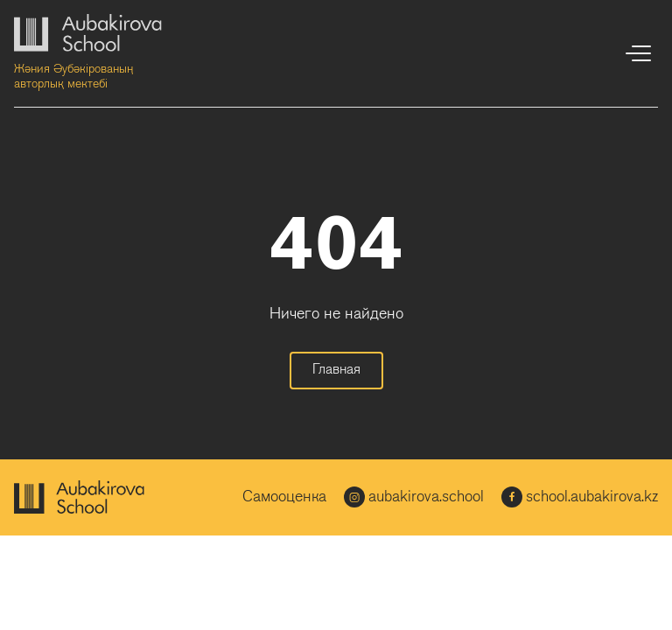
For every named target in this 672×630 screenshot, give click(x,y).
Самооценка (284, 497)
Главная (336, 370)
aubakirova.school (414, 497)
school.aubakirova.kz (580, 497)
